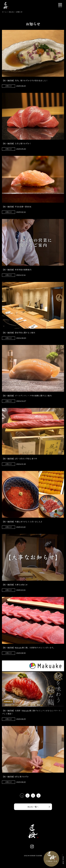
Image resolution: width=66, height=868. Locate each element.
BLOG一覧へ (33, 807)
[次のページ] (44, 796)
